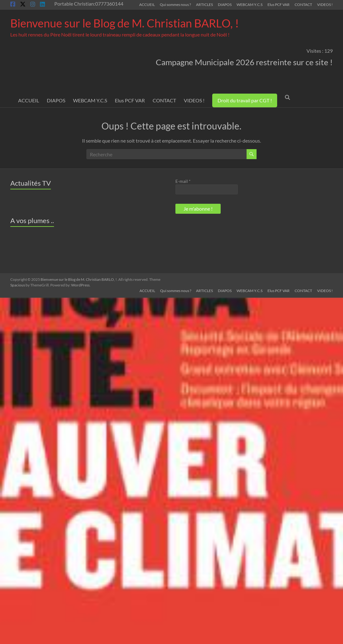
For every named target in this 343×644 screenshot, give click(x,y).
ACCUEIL (147, 4)
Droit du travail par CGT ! (245, 100)
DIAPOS (225, 4)
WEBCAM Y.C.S (250, 4)
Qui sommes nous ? (175, 4)
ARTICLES (204, 4)
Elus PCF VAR (279, 4)
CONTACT (303, 4)
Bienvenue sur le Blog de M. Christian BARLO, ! (125, 23)
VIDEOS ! (325, 4)
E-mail (183, 181)
